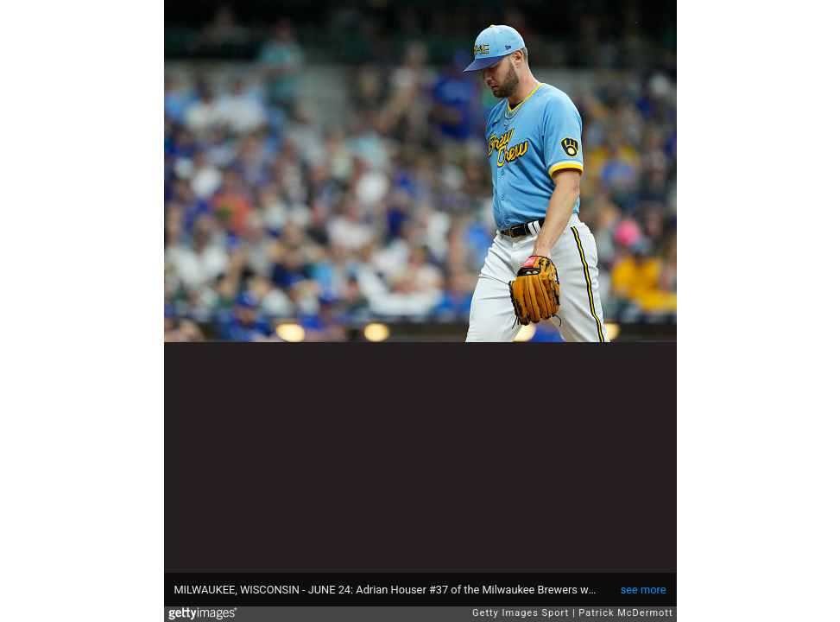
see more (644, 590)
